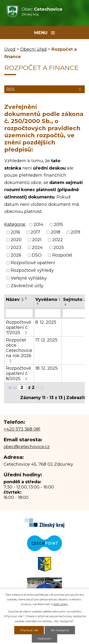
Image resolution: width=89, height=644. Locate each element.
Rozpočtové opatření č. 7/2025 (19, 327)
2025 (59, 248)
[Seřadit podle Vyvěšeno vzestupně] (38, 303)
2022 (58, 240)
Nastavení (44, 638)
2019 (75, 232)
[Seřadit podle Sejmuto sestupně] (66, 305)
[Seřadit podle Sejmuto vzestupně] (66, 303)
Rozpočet (62, 255)
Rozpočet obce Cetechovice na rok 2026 (19, 350)
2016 (15, 232)
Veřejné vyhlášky (29, 278)
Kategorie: (15, 224)
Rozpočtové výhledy (32, 271)
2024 (37, 248)
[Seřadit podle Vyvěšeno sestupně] (38, 305)
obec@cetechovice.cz (27, 447)
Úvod (10, 49)
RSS (44, 89)
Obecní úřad (33, 49)
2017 (35, 232)
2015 (58, 225)
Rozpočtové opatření (33, 263)
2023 (16, 248)
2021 (37, 240)
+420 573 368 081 (22, 429)
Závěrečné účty (27, 286)
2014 (38, 225)
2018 (56, 232)
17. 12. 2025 (46, 340)
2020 (16, 240)
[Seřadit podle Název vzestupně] (26, 298)
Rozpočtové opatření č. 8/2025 (19, 373)
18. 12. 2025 (47, 368)
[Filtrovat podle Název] (19, 313)
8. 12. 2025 (46, 322)
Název (15, 299)
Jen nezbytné (60, 630)
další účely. (61, 604)
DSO (37, 255)
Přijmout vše (29, 630)
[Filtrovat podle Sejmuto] (75, 313)
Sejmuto (75, 299)
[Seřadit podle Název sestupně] (26, 300)
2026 (16, 255)
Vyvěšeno (48, 299)
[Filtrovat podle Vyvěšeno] (48, 313)
